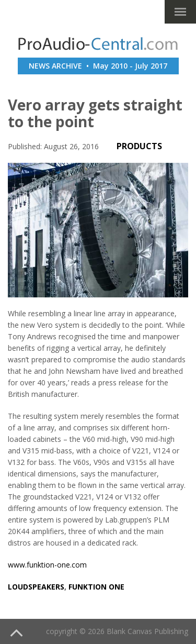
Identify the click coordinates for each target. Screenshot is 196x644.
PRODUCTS (139, 146)
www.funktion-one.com (47, 565)
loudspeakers (36, 587)
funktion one (96, 587)
